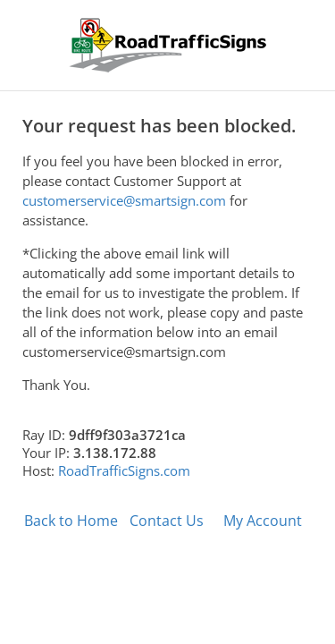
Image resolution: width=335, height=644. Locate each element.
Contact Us (167, 521)
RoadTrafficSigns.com (124, 470)
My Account (263, 521)
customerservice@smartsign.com (124, 200)
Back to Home (71, 521)
